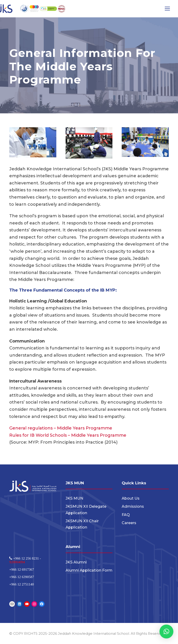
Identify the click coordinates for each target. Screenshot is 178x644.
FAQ (126, 515)
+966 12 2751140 (22, 584)
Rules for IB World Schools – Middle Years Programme (68, 435)
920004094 (17, 562)
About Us (131, 498)
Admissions (133, 506)
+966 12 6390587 (22, 577)
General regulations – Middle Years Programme (61, 428)
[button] (166, 632)
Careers (129, 523)
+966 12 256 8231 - (27, 558)
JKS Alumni (76, 562)
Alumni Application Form (89, 570)
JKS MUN (74, 498)
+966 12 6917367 (22, 569)
